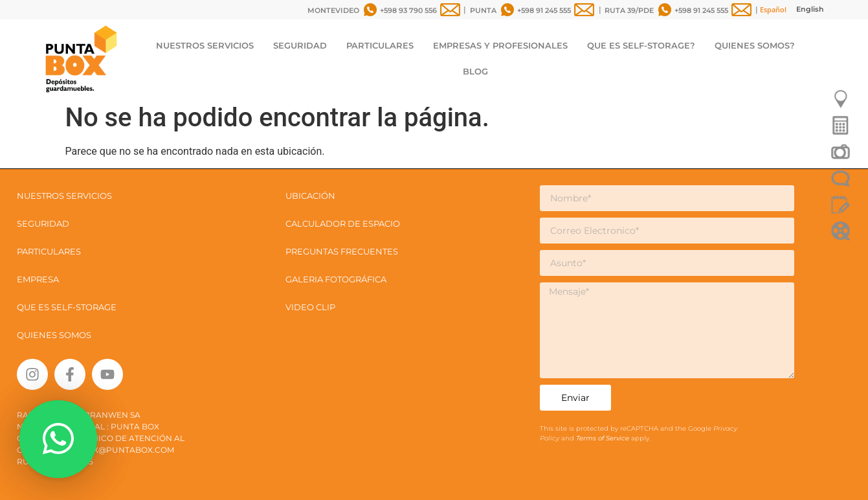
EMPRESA (38, 279)
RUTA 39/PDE (629, 10)
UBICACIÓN (310, 196)
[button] (58, 439)
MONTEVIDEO (333, 10)
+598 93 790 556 (408, 10)
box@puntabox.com (128, 450)
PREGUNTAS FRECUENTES (342, 251)
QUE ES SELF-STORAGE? (641, 45)
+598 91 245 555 (544, 10)
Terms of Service (604, 438)
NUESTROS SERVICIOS (205, 45)
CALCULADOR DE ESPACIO (343, 223)
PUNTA (483, 10)
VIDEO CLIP (310, 307)
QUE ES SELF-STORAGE (67, 307)
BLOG (475, 71)
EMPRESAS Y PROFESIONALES (500, 45)
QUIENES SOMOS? (755, 45)
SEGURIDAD (300, 45)
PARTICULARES (380, 45)
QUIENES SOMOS (54, 335)
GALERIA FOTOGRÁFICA (336, 279)
